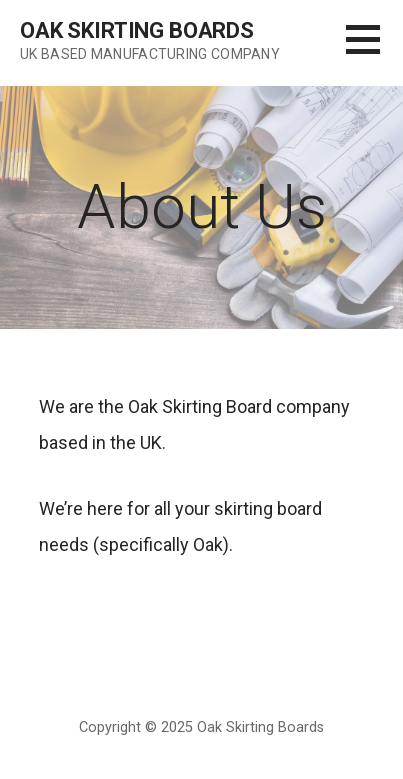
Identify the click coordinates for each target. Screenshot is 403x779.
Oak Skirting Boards (137, 30)
